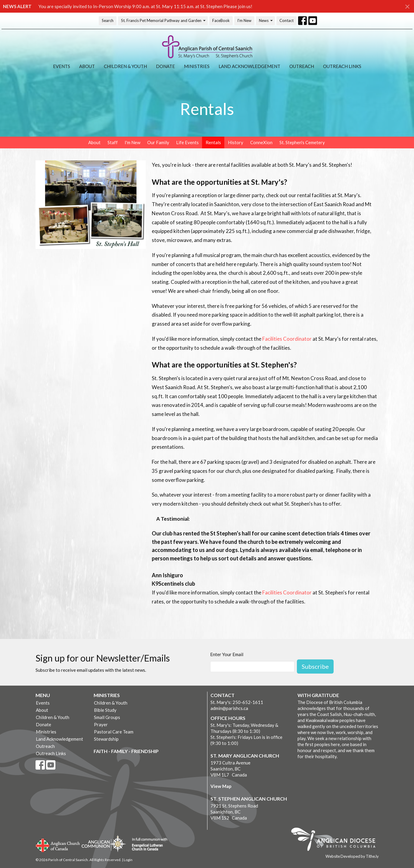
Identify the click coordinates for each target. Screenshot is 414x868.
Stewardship (106, 739)
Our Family (158, 142)
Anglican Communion (104, 843)
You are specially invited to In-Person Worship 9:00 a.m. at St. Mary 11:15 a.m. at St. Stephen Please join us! (145, 6)
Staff (113, 142)
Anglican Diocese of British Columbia (336, 840)
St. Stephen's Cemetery (302, 142)
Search (108, 20)
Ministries (197, 66)
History (236, 142)
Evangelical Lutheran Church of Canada (147, 845)
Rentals (213, 142)
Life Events (187, 142)
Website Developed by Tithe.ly (352, 856)
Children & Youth (125, 66)
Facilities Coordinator (287, 339)
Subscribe (315, 666)
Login (128, 860)
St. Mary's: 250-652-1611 (237, 702)
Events (62, 66)
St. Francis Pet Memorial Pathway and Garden (164, 21)
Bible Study (105, 710)
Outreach (302, 66)
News (266, 21)
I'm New (244, 20)
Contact (286, 20)
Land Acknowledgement (249, 66)
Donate (165, 66)
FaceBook (221, 20)
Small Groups (107, 717)
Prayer (101, 724)
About (87, 66)
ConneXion (261, 142)
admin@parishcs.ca (229, 708)
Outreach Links (342, 66)
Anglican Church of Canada (58, 845)
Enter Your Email (227, 654)
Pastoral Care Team (114, 732)
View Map (221, 786)
